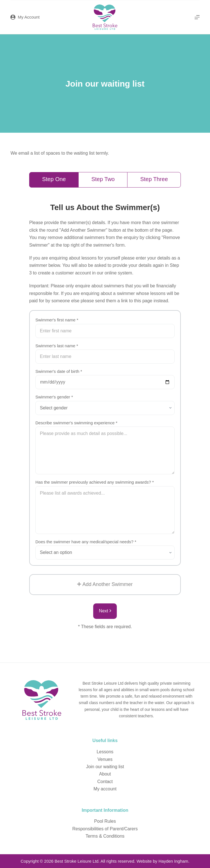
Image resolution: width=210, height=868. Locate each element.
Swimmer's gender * (54, 397)
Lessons (105, 752)
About (105, 774)
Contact (105, 782)
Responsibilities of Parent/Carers (105, 829)
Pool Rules (105, 821)
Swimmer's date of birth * (59, 371)
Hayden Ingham (173, 861)
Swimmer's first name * (57, 320)
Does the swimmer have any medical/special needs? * (86, 542)
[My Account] (25, 17)
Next (105, 611)
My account (105, 789)
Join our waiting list (105, 767)
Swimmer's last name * (57, 346)
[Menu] (197, 17)
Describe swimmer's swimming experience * (76, 423)
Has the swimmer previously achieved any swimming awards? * (95, 482)
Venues (105, 759)
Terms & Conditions (105, 836)
